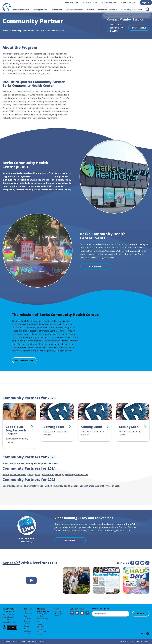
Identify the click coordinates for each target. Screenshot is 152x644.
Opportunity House (12, 486)
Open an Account (130, 2)
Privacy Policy (125, 642)
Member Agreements (41, 625)
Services (58, 609)
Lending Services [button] (40, 10)
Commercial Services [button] (74, 10)
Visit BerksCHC (96, 266)
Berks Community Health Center (61, 486)
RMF (31, 475)
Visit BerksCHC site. (24, 360)
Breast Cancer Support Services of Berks (100, 486)
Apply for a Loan (91, 2)
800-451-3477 (116, 28)
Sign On (146, 2)
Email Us (114, 31)
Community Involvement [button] (132, 10)
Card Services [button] (56, 10)
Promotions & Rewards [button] (108, 10)
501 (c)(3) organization (42, 176)
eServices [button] (91, 10)
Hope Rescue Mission (49, 463)
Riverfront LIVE (73, 2)
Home (5, 31)
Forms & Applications (42, 630)
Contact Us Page (28, 615)
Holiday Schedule (27, 625)
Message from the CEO (42, 615)
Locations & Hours (27, 620)
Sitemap (147, 642)
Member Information (43, 610)
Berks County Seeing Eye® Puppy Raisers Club (65, 475)
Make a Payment (110, 2)
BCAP (37, 475)
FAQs (39, 634)
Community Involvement (22, 31)
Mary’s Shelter (17, 463)
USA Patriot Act (137, 642)
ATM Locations (27, 630)
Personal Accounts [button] (21, 10)
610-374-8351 (116, 25)
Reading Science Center (14, 475)
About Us (40, 622)
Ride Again (31, 463)
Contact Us (28, 610)
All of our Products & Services (58, 613)
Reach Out (70, 540)
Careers (27, 634)
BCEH (5, 463)
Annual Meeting (43, 619)
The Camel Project (33, 486)
